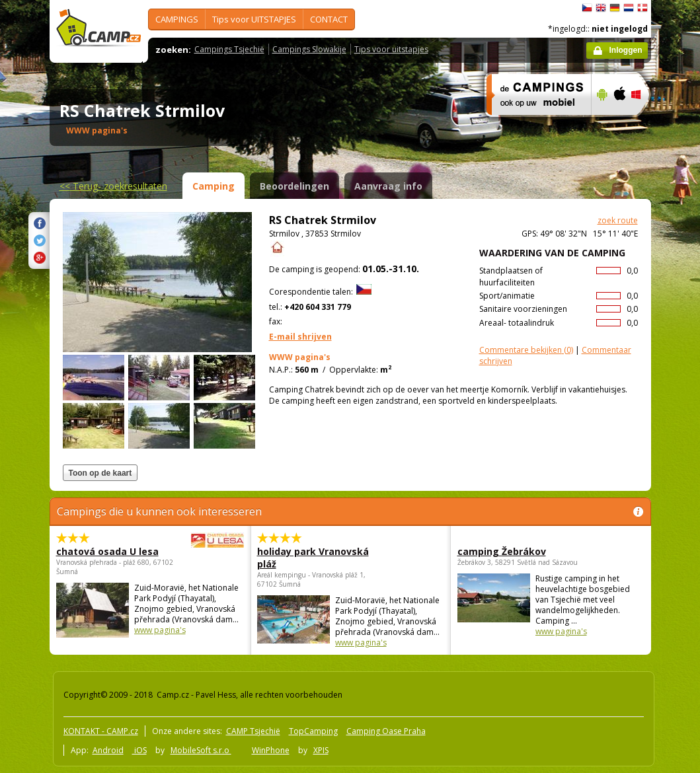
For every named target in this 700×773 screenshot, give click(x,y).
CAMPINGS (177, 19)
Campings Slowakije (309, 49)
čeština (587, 8)
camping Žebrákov (502, 551)
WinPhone (271, 750)
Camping (214, 186)
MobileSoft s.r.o (201, 750)
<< (113, 186)
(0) (526, 350)
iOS (139, 750)
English (601, 8)
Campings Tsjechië (229, 49)
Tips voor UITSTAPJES (254, 19)
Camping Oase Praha (386, 731)
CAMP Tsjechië (253, 731)
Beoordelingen (294, 186)
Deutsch (615, 8)
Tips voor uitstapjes (391, 49)
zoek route (618, 220)
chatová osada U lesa (114, 551)
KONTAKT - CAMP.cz (101, 731)
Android (108, 750)
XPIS (321, 750)
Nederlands (629, 8)
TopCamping (313, 731)
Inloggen (626, 50)
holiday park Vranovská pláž (313, 558)
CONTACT (329, 19)
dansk (642, 8)
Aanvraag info (388, 186)
